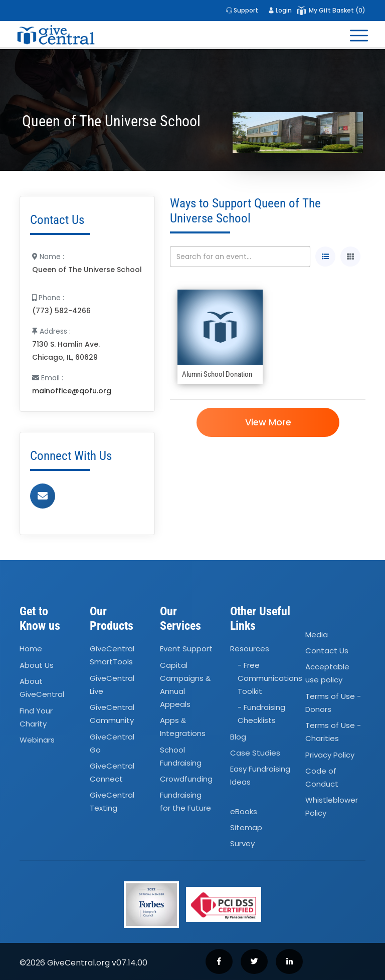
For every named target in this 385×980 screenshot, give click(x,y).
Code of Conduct (322, 777)
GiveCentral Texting (112, 802)
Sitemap (246, 827)
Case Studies (255, 753)
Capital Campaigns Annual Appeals (185, 685)
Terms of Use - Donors (333, 703)
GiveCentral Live (112, 685)
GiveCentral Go (112, 743)
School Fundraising (181, 756)
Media (317, 635)
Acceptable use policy (327, 674)
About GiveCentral (42, 688)
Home (31, 649)
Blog (238, 737)
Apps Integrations (183, 727)
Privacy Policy (330, 755)
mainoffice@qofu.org (72, 391)
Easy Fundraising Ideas (260, 776)
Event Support (186, 649)
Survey (242, 844)
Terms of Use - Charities (333, 732)
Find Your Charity (36, 717)
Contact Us (327, 651)
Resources (250, 649)
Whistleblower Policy (332, 806)
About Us (37, 665)
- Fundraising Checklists (261, 714)
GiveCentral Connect (112, 772)
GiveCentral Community (112, 714)
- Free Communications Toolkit (270, 678)
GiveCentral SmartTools (112, 656)
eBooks (244, 811)
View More (268, 422)
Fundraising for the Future (185, 802)
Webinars (37, 740)
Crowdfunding (186, 779)
